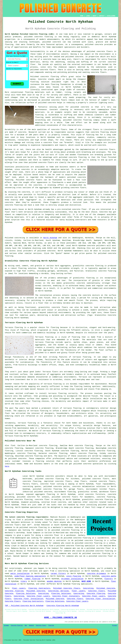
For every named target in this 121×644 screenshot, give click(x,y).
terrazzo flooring (82, 357)
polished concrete (33, 37)
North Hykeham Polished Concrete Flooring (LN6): (30, 34)
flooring (35, 82)
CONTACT (102, 16)
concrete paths (109, 576)
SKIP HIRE (86, 581)
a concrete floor (50, 143)
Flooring (51, 625)
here (7, 466)
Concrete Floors (97, 591)
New (26, 625)
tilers (24, 581)
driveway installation (72, 579)
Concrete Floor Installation (28, 599)
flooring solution (45, 461)
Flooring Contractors (39, 588)
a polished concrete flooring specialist (43, 520)
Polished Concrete (106, 588)
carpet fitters (58, 574)
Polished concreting (15, 238)
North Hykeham (50, 238)
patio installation (20, 574)
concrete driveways (97, 574)
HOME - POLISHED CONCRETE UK (61, 617)
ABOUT (94, 16)
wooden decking (54, 581)
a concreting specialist (68, 571)
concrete (51, 251)
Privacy (115, 625)
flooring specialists (82, 584)
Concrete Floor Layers (38, 596)
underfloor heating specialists (30, 576)
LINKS (88, 16)
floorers (109, 579)
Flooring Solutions (26, 593)
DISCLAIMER (111, 16)
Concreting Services (58, 591)
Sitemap (6, 625)
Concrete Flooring (14, 591)
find (13, 446)
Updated (31, 625)
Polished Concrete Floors (67, 588)
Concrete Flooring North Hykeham (63, 606)
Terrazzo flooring (14, 327)
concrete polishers (96, 246)
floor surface (47, 97)
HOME (82, 16)
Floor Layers (19, 588)
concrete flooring (67, 568)
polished (33, 162)
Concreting (88, 588)
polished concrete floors (96, 479)
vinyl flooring (74, 576)
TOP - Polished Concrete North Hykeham (24, 606)
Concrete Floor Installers (66, 596)
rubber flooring (32, 579)
